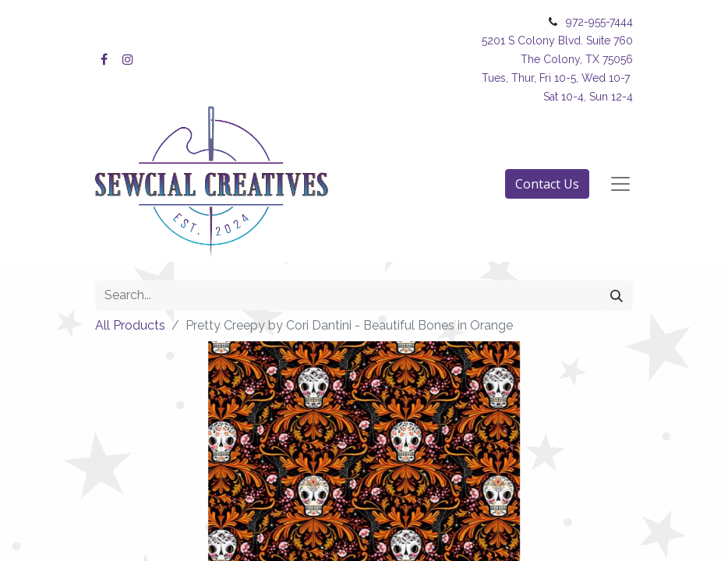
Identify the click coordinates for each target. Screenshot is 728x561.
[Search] (617, 295)
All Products (130, 325)
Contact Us (547, 184)
